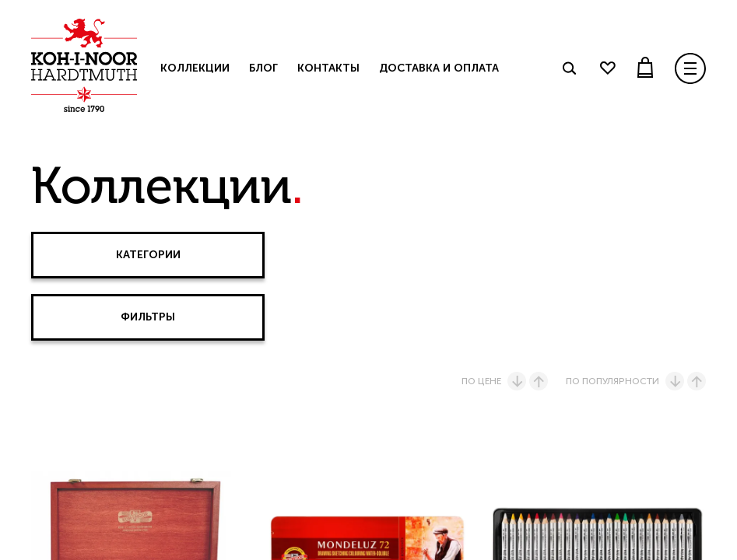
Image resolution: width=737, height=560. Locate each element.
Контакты (328, 68)
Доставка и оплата (439, 68)
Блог (263, 68)
